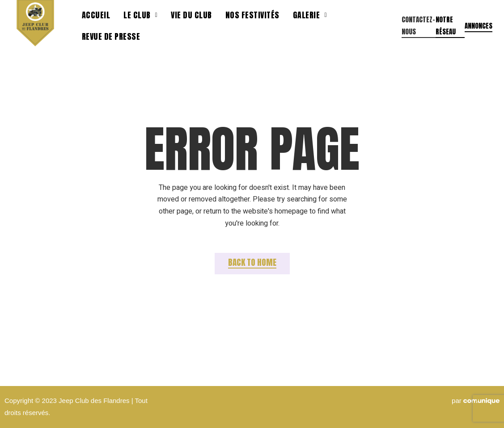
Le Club (140, 15)
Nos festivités (252, 15)
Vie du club (191, 15)
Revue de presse (111, 36)
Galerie (310, 15)
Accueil (96, 15)
